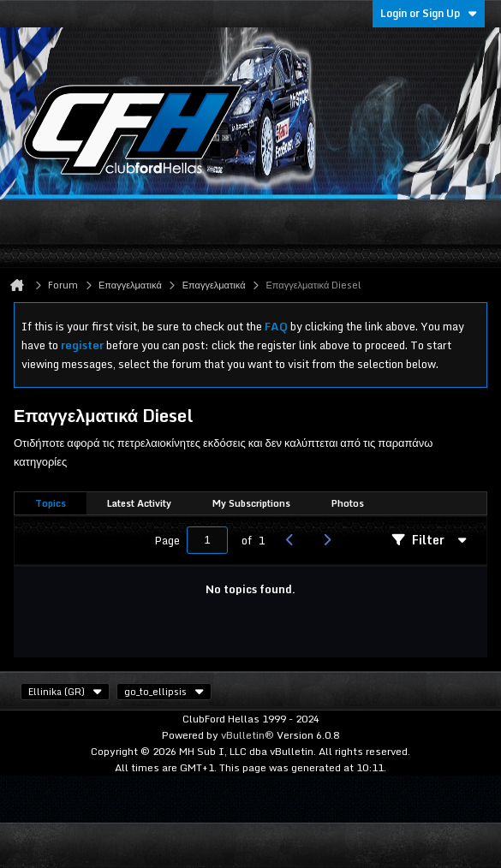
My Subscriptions (251, 503)
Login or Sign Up (429, 13)
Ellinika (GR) (65, 692)
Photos (348, 503)
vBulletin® (248, 735)
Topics (51, 503)
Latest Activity (139, 503)
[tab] (51, 504)
